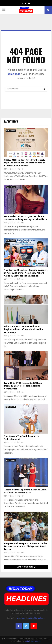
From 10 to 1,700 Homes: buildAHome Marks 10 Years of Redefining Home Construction (23, 386)
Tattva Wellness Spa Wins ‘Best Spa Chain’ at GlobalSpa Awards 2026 (25, 491)
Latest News (11, 121)
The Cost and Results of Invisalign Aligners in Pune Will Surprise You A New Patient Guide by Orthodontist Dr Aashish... (26, 273)
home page (14, 74)
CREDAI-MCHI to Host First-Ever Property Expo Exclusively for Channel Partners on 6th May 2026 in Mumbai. (25, 163)
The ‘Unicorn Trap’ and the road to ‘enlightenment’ (22, 438)
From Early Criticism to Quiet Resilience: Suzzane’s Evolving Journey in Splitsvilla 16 (26, 218)
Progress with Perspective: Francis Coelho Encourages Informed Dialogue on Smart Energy (25, 546)
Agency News (11, 131)
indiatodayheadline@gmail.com (31, 618)
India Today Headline (33, 641)
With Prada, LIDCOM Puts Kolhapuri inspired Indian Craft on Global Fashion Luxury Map (24, 329)
